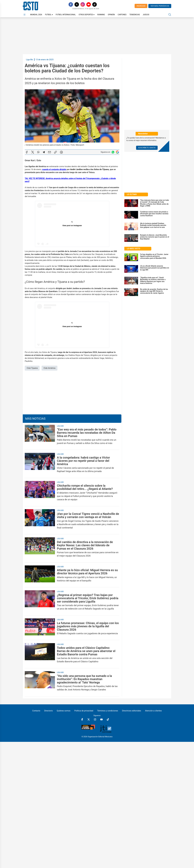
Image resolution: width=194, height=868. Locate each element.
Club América (49, 368)
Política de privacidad (84, 711)
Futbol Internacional (66, 15)
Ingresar (141, 6)
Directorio (48, 711)
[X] (77, 4)
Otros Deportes (87, 15)
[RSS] (100, 4)
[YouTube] (89, 4)
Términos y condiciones (108, 711)
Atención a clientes (153, 711)
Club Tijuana (32, 368)
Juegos (146, 15)
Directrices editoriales (132, 711)
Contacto (36, 711)
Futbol (49, 15)
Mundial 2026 (36, 15)
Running (101, 15)
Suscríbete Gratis (147, 148)
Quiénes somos (64, 711)
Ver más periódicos (160, 6)
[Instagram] (83, 4)
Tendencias (135, 15)
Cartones (122, 15)
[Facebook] (71, 4)
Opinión (111, 15)
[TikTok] (95, 4)
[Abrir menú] (24, 15)
